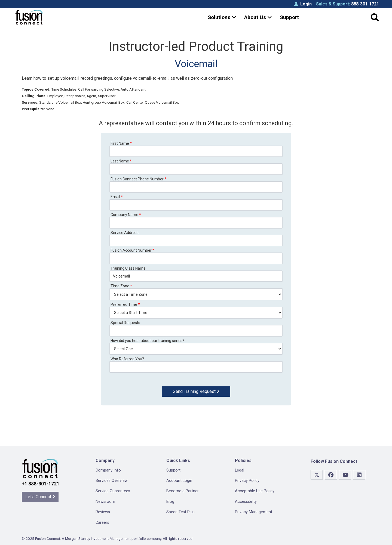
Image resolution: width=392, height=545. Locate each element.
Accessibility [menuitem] (246, 502)
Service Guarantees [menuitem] (113, 491)
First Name (121, 143)
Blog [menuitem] (170, 502)
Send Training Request (196, 391)
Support (289, 17)
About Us (258, 17)
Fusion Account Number (132, 250)
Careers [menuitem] (102, 523)
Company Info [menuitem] (108, 470)
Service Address (125, 233)
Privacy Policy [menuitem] (247, 481)
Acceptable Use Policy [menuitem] (255, 491)
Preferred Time (125, 304)
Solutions (222, 17)
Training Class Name (128, 268)
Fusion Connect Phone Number (138, 179)
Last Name (121, 161)
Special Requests (125, 323)
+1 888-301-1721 (41, 484)
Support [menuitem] (173, 470)
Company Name (126, 215)
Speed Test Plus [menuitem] (180, 512)
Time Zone (121, 286)
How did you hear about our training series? (147, 341)
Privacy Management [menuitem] (254, 512)
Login (303, 4)
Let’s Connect (40, 497)
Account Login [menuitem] (179, 481)
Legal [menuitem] (240, 470)
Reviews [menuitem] (103, 512)
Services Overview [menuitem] (112, 481)
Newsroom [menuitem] (105, 502)
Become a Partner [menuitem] (183, 491)
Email (117, 197)
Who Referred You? (127, 359)
